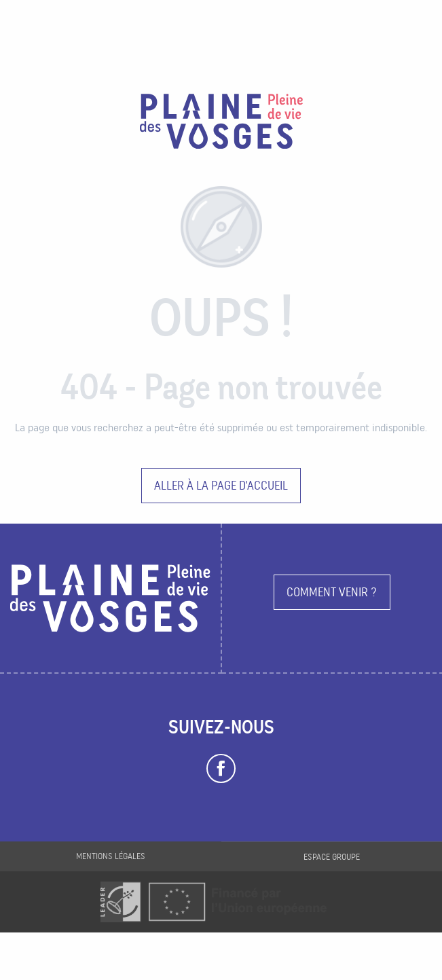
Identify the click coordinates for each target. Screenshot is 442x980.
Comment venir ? (332, 592)
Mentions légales (111, 856)
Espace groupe (332, 857)
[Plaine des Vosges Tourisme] (221, 124)
